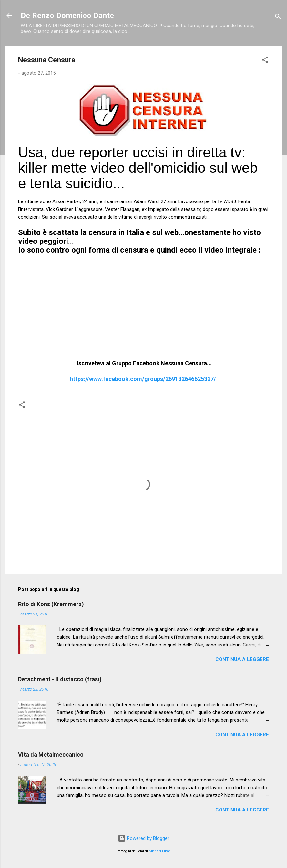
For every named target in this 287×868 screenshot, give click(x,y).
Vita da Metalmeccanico (51, 754)
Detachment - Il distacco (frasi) (60, 679)
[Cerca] (278, 18)
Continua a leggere (242, 659)
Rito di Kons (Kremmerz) (51, 604)
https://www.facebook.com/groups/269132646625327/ (143, 379)
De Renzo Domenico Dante (67, 15)
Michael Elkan (160, 851)
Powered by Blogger (143, 838)
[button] (265, 61)
